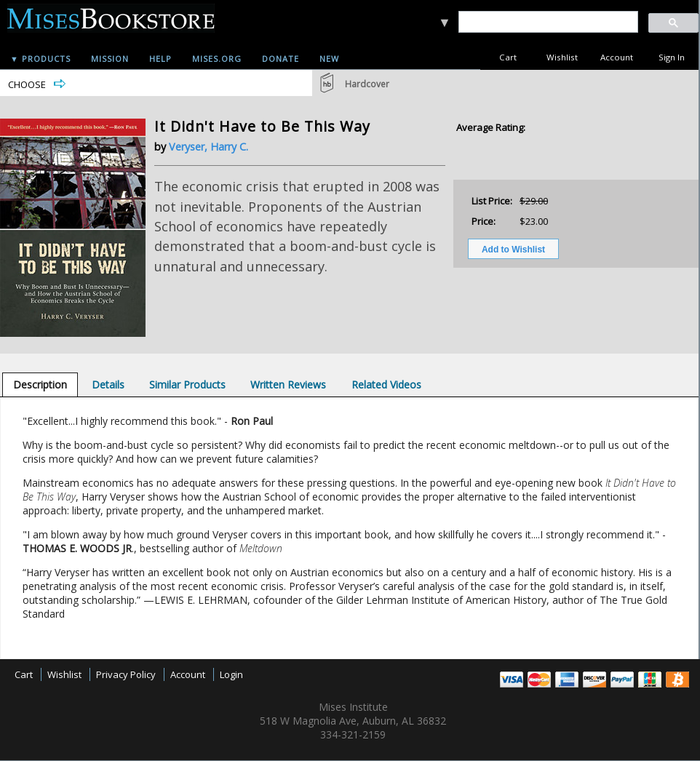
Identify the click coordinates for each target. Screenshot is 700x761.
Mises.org (217, 59)
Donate (281, 59)
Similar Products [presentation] (187, 385)
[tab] (40, 385)
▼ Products (40, 59)
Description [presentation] (40, 385)
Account (617, 57)
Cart (508, 57)
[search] (548, 22)
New (329, 59)
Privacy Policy (126, 674)
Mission (110, 59)
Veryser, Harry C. (208, 147)
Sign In (672, 57)
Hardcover (367, 84)
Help (160, 59)
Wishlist (562, 57)
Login (231, 674)
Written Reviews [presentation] (288, 385)
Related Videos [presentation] (386, 385)
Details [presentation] (108, 385)
